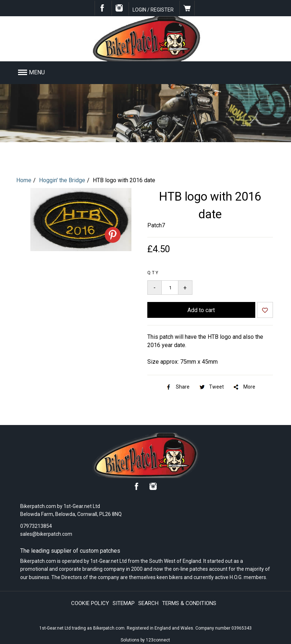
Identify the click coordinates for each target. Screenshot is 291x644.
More (244, 387)
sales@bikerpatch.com (46, 534)
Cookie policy (90, 603)
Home (24, 180)
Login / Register (153, 10)
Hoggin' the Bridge (62, 180)
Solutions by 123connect (145, 640)
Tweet (211, 387)
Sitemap (124, 603)
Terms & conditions (189, 603)
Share (177, 387)
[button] (119, 73)
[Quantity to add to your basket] (170, 288)
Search (148, 603)
